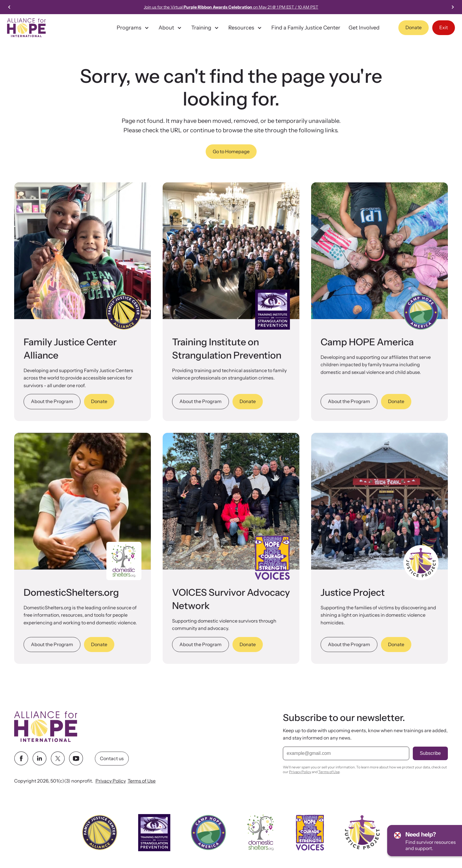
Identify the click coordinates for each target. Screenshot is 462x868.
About (171, 28)
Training (206, 28)
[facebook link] (21, 758)
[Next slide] (453, 7)
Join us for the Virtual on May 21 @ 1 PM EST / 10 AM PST (231, 7)
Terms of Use (142, 781)
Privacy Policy (111, 781)
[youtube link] (76, 758)
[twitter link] (58, 758)
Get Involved (364, 28)
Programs (133, 28)
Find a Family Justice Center (306, 28)
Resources (246, 28)
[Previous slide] (9, 7)
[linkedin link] (39, 758)
